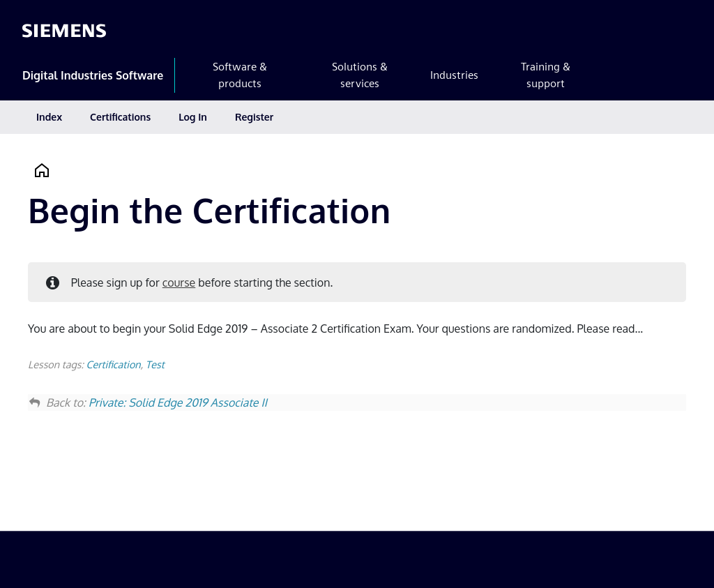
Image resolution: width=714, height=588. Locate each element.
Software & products (240, 75)
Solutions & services (360, 75)
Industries (454, 75)
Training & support (546, 75)
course (179, 282)
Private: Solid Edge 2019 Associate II (178, 402)
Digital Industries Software (93, 75)
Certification (113, 364)
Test (155, 364)
